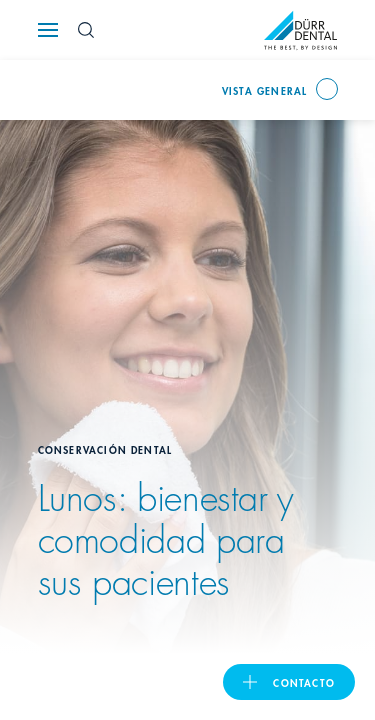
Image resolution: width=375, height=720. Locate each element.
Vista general (265, 90)
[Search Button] (86, 30)
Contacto (304, 682)
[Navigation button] (48, 30)
